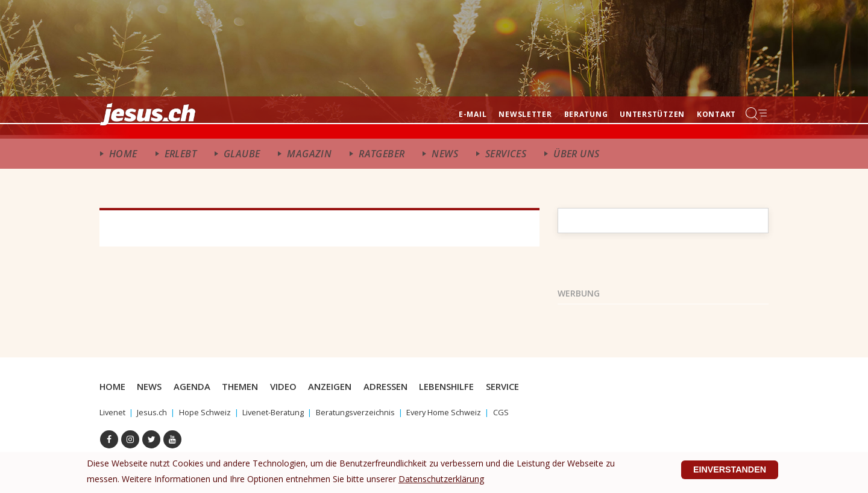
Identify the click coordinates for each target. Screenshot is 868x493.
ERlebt (181, 154)
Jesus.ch (155, 412)
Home (123, 154)
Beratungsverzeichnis (370, 412)
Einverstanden (725, 467)
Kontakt (716, 114)
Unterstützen (652, 114)
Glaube (242, 154)
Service (523, 386)
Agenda (197, 386)
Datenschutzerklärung (441, 472)
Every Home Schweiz (464, 412)
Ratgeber (382, 154)
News (445, 154)
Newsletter (525, 114)
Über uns (576, 154)
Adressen (401, 386)
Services (506, 154)
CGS (525, 412)
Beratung (586, 114)
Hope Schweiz (210, 412)
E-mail (473, 114)
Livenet (114, 412)
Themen (248, 386)
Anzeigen (342, 386)
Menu (757, 113)
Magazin (309, 154)
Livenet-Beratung (283, 412)
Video (294, 386)
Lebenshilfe (464, 386)
